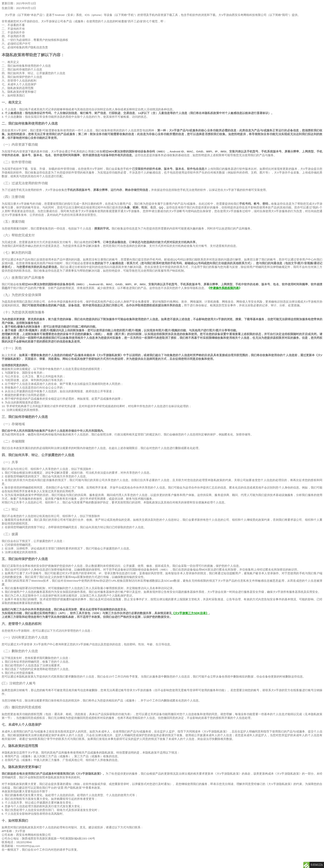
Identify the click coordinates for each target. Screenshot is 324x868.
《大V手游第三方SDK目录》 (190, 613)
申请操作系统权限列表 (224, 288)
